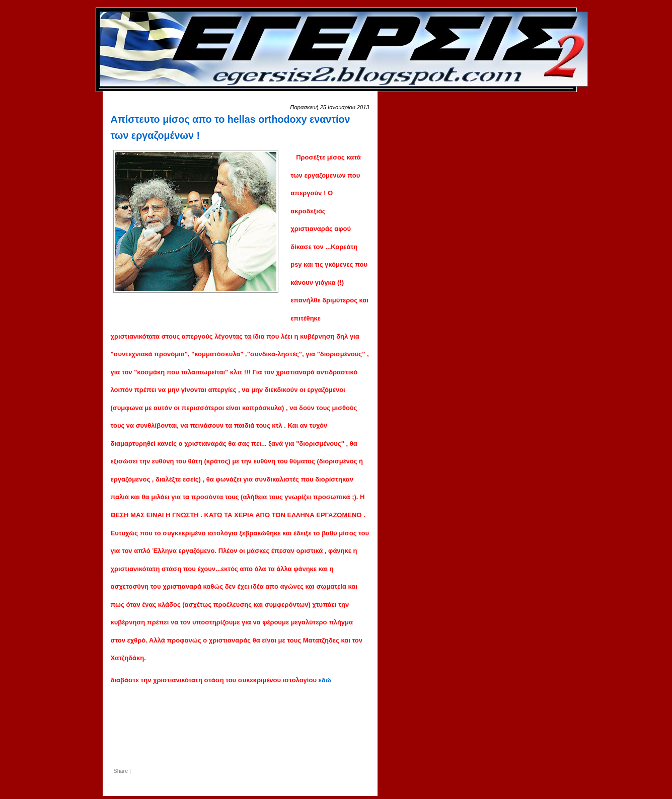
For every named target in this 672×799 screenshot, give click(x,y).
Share (121, 771)
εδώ (325, 680)
